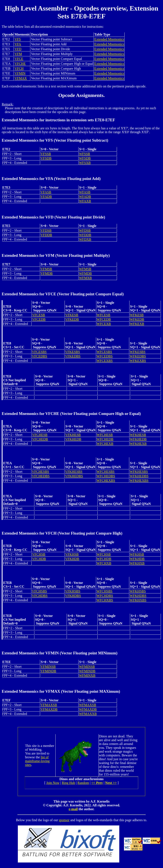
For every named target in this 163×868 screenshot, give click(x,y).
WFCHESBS (105, 472)
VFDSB (46, 230)
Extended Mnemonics (109, 39)
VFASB (46, 192)
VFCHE (20, 64)
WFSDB (85, 158)
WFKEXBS (138, 361)
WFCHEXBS (106, 480)
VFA (18, 44)
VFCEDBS (39, 356)
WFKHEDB (138, 439)
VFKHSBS (73, 591)
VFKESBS (72, 352)
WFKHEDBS (139, 476)
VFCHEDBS (41, 476)
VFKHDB (72, 559)
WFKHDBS (138, 596)
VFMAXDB (49, 709)
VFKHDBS (73, 596)
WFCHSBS (105, 591)
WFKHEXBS (139, 480)
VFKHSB (72, 554)
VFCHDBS (40, 596)
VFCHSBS (39, 591)
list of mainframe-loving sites (37, 761)
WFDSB (85, 230)
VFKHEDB (73, 439)
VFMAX (21, 78)
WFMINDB (87, 671)
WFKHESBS (139, 472)
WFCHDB (104, 559)
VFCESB (38, 315)
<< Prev (97, 783)
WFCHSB (104, 554)
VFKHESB (73, 435)
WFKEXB (137, 324)
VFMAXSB (49, 705)
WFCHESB (105, 435)
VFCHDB (39, 559)
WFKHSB (137, 554)
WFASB (85, 192)
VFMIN (20, 73)
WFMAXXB (88, 714)
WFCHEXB (105, 444)
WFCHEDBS (106, 476)
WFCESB (104, 315)
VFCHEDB (40, 439)
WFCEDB (104, 319)
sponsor (64, 820)
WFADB (85, 197)
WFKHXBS (138, 600)
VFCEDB (39, 319)
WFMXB (85, 278)
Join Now (53, 783)
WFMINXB (87, 675)
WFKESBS (138, 352)
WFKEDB (137, 319)
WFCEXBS (105, 361)
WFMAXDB (88, 709)
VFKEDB (72, 319)
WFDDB (85, 235)
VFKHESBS (74, 472)
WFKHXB (137, 563)
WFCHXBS (105, 600)
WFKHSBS (138, 591)
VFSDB (46, 158)
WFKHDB (137, 559)
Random (83, 783)
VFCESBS (39, 352)
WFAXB (85, 201)
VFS (18, 39)
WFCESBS (104, 352)
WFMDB (85, 273)
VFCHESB (40, 435)
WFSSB (84, 154)
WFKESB (137, 315)
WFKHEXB (138, 444)
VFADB (46, 197)
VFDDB (46, 235)
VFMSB (46, 269)
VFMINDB (48, 671)
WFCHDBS (105, 596)
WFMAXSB (88, 705)
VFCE (19, 59)
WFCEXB (104, 324)
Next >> (111, 783)
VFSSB (46, 154)
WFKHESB (138, 435)
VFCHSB (39, 554)
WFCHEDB (105, 439)
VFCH (19, 68)
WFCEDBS (105, 356)
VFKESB (72, 315)
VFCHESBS (40, 472)
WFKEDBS (138, 356)
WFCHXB (104, 563)
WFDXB (85, 239)
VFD (18, 49)
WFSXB (85, 163)
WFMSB (85, 269)
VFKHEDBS (74, 476)
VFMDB (47, 273)
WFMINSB (87, 667)
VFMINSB (48, 667)
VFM (18, 54)
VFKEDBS (73, 356)
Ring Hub (68, 783)
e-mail (73, 809)
